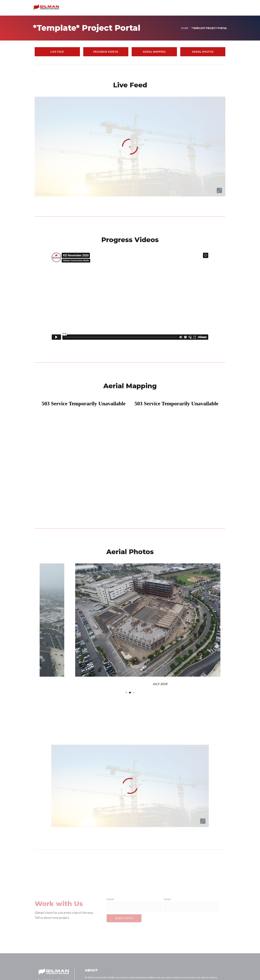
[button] (38, 629)
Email (168, 920)
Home (185, 28)
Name (111, 920)
